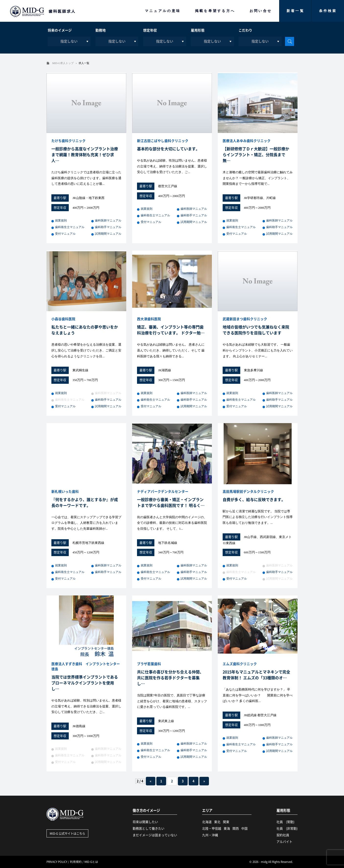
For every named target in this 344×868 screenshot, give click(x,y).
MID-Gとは (91, 862)
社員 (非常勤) (287, 829)
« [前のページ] (151, 781)
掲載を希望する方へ (215, 11)
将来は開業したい (145, 822)
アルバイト (284, 842)
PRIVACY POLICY (57, 862)
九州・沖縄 (210, 835)
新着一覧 (295, 11)
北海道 (207, 822)
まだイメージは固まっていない (155, 835)
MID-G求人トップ (63, 63)
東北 (217, 822)
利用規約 (76, 862)
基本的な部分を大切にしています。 (168, 149)
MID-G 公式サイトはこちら (67, 834)
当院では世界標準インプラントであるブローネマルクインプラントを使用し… (85, 683)
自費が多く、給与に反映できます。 (254, 500)
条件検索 (328, 11)
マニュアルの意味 (163, 11)
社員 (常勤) (285, 822)
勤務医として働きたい (149, 829)
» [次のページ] (204, 781)
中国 (244, 829)
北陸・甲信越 (212, 829)
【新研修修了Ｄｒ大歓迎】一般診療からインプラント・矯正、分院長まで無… (256, 155)
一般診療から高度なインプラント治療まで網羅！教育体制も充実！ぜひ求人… (85, 155)
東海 (227, 829)
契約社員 (283, 835)
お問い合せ (261, 11)
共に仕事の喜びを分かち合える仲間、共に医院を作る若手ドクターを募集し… (170, 678)
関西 (236, 829)
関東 (226, 822)
